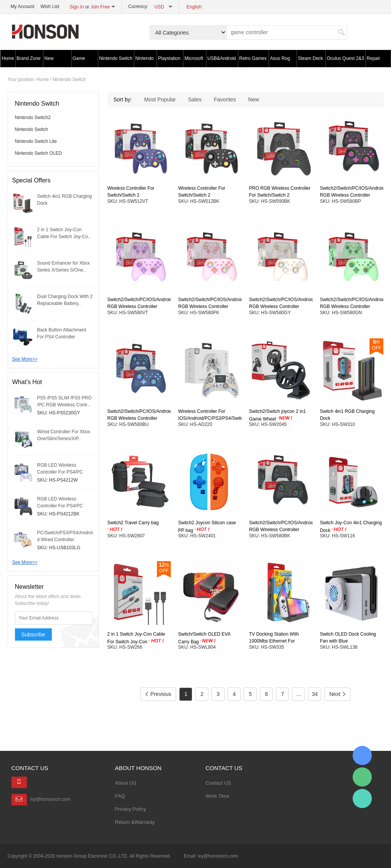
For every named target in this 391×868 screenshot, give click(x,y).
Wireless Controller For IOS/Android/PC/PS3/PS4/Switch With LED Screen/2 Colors (212, 418)
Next (337, 694)
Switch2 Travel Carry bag (133, 523)
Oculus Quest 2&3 (345, 61)
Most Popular (160, 99)
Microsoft (194, 61)
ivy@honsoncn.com (50, 799)
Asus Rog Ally (280, 61)
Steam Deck (310, 61)
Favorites (225, 99)
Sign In (77, 7)
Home (8, 58)
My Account (23, 7)
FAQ (120, 796)
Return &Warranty (135, 822)
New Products (54, 61)
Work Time (218, 796)
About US (126, 783)
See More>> (25, 359)
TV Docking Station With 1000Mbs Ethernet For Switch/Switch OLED (274, 641)
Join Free (100, 7)
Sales (195, 99)
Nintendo (144, 61)
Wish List (50, 7)
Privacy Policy (131, 809)
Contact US (218, 783)
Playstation (169, 61)
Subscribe (33, 634)
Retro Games (253, 61)
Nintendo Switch (116, 61)
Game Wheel (79, 61)
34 (315, 694)
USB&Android (222, 61)
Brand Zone (29, 61)
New (254, 99)
